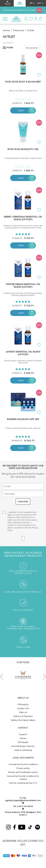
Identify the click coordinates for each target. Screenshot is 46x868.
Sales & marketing (23, 750)
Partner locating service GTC (23, 783)
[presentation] (2, 677)
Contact (23, 728)
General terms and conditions (23, 764)
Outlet (31, 30)
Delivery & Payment (23, 716)
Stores (23, 738)
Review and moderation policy (23, 772)
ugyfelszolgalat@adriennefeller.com (23, 800)
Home (6, 30)
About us (23, 698)
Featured (18, 30)
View (21, 111)
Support (23, 734)
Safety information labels (23, 720)
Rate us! (23, 712)
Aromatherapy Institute (23, 746)
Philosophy (23, 704)
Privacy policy (23, 768)
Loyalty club (23, 708)
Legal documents (23, 758)
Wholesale (23, 742)
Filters (8, 48)
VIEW (39, 10)
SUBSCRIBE (23, 502)
